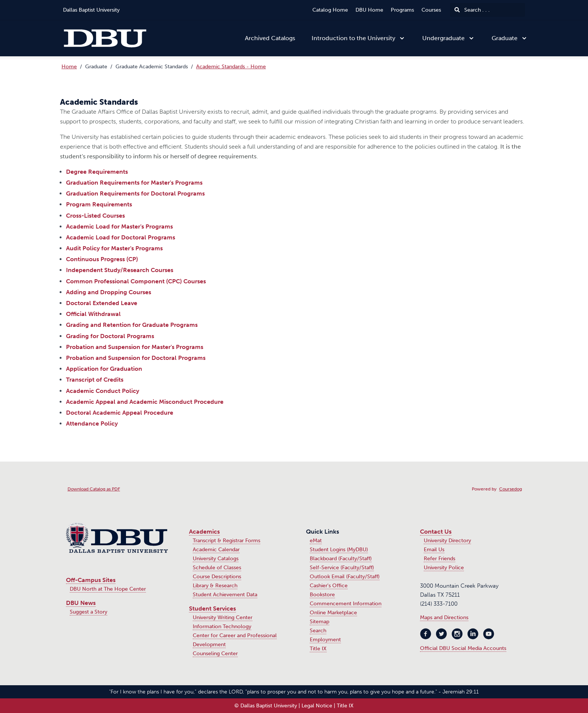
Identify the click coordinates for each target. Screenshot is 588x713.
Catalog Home (330, 10)
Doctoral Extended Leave (102, 303)
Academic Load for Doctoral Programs (121, 237)
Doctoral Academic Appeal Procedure (120, 413)
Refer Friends (439, 559)
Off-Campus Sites (91, 580)
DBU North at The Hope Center (108, 589)
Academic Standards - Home (231, 67)
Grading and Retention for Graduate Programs (132, 325)
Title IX (318, 649)
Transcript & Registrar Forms (226, 541)
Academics (204, 532)
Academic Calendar (216, 550)
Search (318, 631)
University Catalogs (216, 559)
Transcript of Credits (95, 380)
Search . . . (472, 10)
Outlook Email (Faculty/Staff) (345, 577)
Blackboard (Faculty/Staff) (341, 559)
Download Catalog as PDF (94, 489)
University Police (444, 568)
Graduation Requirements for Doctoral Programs (135, 193)
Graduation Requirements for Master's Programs (134, 183)
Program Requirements (99, 204)
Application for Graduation (104, 369)
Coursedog (511, 489)
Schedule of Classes (217, 568)
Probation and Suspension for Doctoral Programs (136, 358)
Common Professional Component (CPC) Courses (136, 281)
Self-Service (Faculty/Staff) (342, 568)
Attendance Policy (92, 423)
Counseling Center (215, 654)
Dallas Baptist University (91, 10)
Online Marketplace (333, 613)
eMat (316, 541)
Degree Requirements (97, 172)
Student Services (212, 608)
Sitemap (319, 622)
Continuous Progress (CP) (102, 259)
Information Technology (222, 627)
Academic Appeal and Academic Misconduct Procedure (145, 402)
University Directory (447, 541)
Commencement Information (346, 604)
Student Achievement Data (225, 595)
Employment (325, 640)
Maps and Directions (444, 617)
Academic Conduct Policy (103, 391)
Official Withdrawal (93, 314)
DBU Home (369, 10)
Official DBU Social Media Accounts (463, 648)
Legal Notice (317, 706)
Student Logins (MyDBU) (339, 550)
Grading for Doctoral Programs (110, 336)
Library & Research (215, 586)
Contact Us (436, 532)
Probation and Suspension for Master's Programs (135, 347)
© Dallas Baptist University (266, 706)
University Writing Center (223, 617)
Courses (431, 10)
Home (69, 67)
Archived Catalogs (270, 38)
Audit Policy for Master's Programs (114, 248)
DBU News (81, 603)
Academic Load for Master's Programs (119, 226)
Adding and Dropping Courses (109, 292)
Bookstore (322, 595)
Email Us (434, 550)
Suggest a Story (88, 612)
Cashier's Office (329, 586)
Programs (402, 10)
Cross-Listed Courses (95, 216)
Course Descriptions (217, 577)
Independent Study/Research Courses (120, 270)
